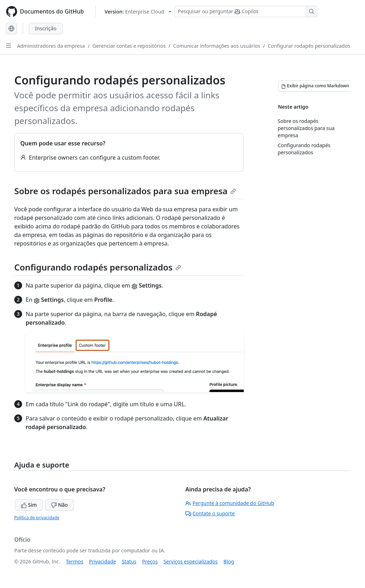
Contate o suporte (210, 513)
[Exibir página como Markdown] (315, 86)
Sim (29, 505)
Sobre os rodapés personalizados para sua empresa (125, 191)
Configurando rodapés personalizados (98, 267)
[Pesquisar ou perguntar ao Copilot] (246, 11)
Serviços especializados (190, 561)
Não (59, 505)
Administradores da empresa (51, 46)
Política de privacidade (37, 518)
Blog (229, 561)
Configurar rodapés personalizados (309, 46)
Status (129, 561)
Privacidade (103, 561)
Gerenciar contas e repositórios (129, 46)
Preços (150, 561)
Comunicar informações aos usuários (217, 46)
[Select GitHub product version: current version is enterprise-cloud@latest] (138, 12)
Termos (75, 561)
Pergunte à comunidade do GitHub (230, 503)
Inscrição (46, 28)
